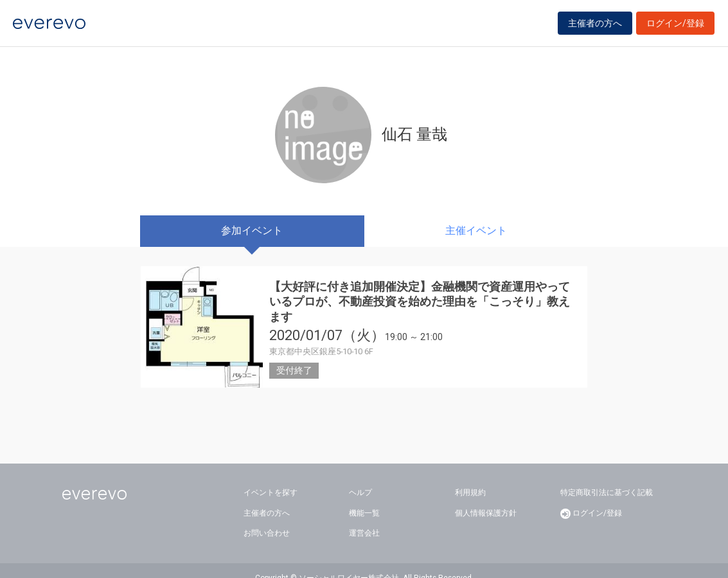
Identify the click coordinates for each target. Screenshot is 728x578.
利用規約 (470, 478)
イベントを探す (271, 478)
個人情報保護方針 (486, 498)
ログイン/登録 (675, 27)
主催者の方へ (595, 27)
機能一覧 (364, 498)
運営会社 (364, 518)
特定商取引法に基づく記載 (607, 478)
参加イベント (252, 230)
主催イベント (476, 230)
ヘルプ (360, 478)
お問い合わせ (267, 518)
